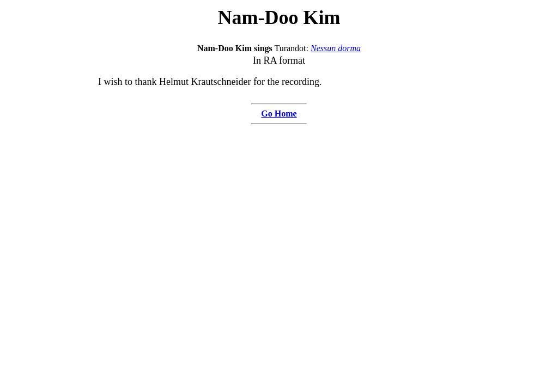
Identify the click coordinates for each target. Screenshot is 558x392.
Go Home (279, 114)
